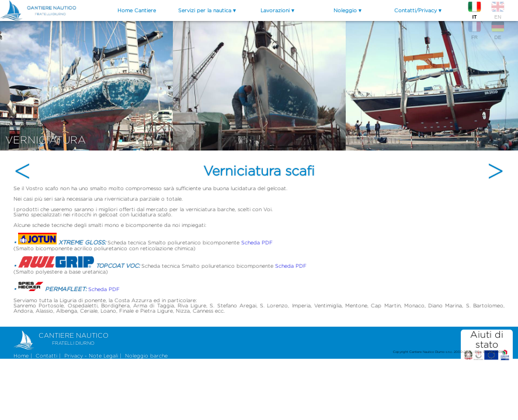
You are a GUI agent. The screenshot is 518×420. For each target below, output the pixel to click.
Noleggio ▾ (347, 10)
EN (498, 10)
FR (474, 30)
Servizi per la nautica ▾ (207, 10)
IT (474, 10)
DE (498, 30)
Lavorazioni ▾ (277, 10)
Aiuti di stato (487, 345)
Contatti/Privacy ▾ (418, 10)
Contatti (46, 356)
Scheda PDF (257, 242)
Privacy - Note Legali (91, 356)
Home (21, 356)
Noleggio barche (146, 356)
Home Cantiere (137, 10)
